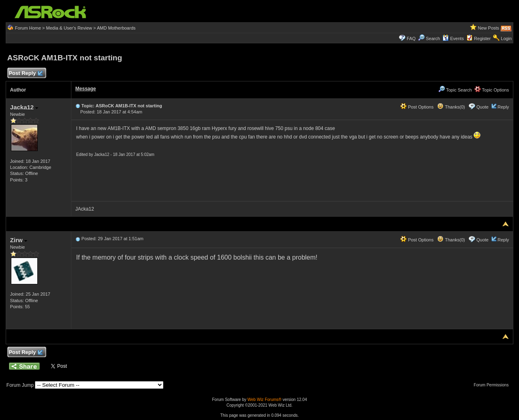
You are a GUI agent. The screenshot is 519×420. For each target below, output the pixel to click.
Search (433, 38)
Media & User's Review (69, 28)
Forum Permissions (493, 385)
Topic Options (492, 90)
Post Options (417, 107)
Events (453, 38)
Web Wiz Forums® (264, 400)
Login (506, 38)
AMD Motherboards (116, 28)
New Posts (489, 28)
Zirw (19, 240)
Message (86, 89)
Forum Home (28, 28)
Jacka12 (24, 107)
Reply (503, 107)
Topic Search (455, 90)
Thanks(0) (451, 107)
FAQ (411, 38)
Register (482, 38)
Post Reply (26, 74)
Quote (483, 107)
